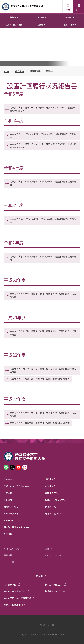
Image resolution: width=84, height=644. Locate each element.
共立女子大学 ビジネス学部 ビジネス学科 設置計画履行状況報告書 (43, 136)
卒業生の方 (70, 17)
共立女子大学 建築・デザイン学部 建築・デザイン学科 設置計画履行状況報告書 (43, 109)
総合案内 (20, 71)
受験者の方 (14, 17)
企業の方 (42, 25)
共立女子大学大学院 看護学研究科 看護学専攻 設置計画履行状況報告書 (43, 295)
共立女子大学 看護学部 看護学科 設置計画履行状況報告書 (40, 379)
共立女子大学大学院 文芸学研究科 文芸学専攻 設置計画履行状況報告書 (43, 370)
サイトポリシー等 (45, 625)
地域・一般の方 (70, 25)
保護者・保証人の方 (14, 25)
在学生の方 (42, 17)
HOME (6, 71)
